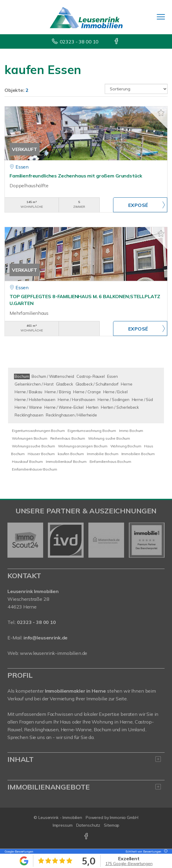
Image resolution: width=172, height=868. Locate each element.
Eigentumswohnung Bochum (92, 431)
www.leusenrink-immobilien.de (54, 653)
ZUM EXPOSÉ (140, 205)
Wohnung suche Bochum (109, 438)
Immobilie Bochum (103, 454)
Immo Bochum (131, 431)
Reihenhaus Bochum (68, 438)
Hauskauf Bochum (27, 461)
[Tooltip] (165, 852)
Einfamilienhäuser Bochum (35, 469)
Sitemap (112, 825)
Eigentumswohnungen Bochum (38, 431)
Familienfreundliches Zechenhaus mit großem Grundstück (76, 176)
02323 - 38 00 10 (79, 42)
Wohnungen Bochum (30, 438)
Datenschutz (88, 825)
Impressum (63, 825)
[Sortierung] (136, 89)
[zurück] (14, 540)
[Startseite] (86, 17)
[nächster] (158, 540)
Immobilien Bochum (138, 454)
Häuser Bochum (41, 454)
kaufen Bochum (71, 454)
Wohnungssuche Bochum (33, 446)
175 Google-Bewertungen (129, 864)
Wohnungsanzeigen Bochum (83, 446)
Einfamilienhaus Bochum (110, 461)
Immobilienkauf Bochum (66, 461)
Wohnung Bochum (126, 446)
